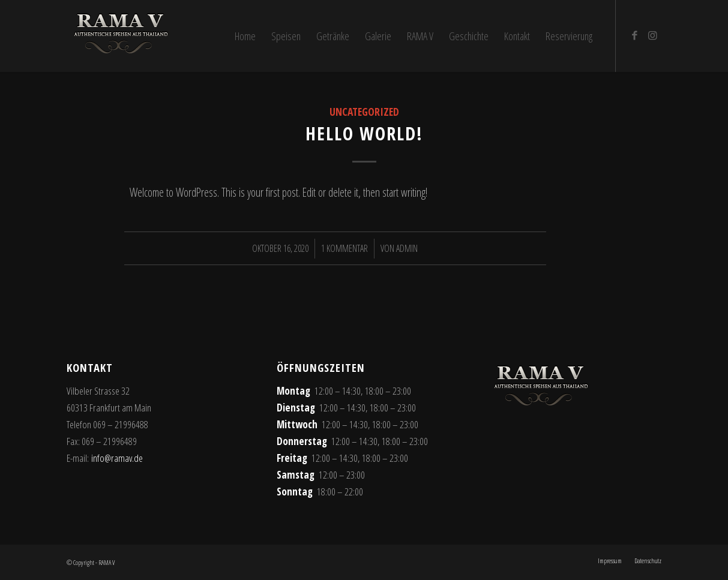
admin (407, 248)
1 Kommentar (344, 248)
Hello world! (364, 133)
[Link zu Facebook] (634, 35)
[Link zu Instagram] (652, 35)
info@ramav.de (117, 458)
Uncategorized (364, 112)
